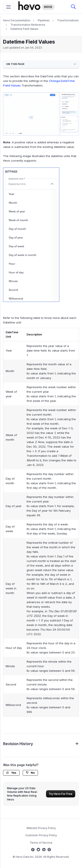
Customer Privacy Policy (41, 835)
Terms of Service (41, 843)
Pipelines (44, 20)
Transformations (68, 20)
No (30, 773)
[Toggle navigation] (8, 7)
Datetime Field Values (24, 29)
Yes (11, 773)
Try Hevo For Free (61, 794)
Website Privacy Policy (41, 828)
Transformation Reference (28, 25)
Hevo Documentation (17, 20)
